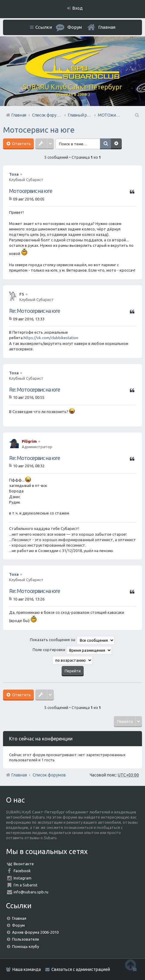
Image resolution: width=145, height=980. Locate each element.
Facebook (22, 871)
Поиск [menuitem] (137, 115)
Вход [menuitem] (78, 8)
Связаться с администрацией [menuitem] (81, 969)
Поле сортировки (72, 650)
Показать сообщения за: (72, 640)
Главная (107, 27)
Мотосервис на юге (39, 130)
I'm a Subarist (26, 885)
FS (22, 294)
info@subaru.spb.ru (31, 892)
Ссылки (44, 27)
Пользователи (26, 939)
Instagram (23, 878)
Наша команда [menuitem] (27, 969)
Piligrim (29, 441)
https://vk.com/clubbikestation (51, 338)
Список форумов (49, 775)
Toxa (14, 174)
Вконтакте (24, 864)
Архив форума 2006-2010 (35, 932)
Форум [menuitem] (75, 27)
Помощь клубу (26, 946)
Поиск (106, 144)
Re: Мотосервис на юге (35, 311)
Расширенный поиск (117, 144)
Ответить (21, 144)
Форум (18, 925)
